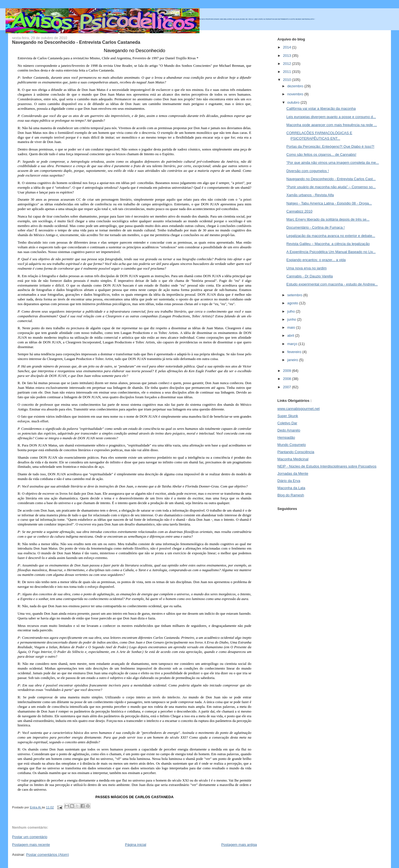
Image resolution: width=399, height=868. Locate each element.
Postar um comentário (30, 837)
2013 (287, 56)
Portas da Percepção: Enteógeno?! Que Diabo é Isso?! (330, 146)
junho (292, 319)
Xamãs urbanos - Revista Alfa (310, 195)
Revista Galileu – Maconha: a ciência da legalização (328, 244)
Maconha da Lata (291, 488)
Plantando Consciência (296, 452)
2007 (287, 387)
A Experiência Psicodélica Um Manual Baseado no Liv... (331, 252)
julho (292, 311)
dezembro (296, 86)
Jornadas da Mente (293, 473)
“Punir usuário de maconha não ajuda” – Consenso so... (331, 187)
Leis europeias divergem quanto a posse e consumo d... (331, 117)
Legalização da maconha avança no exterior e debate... (331, 236)
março (293, 344)
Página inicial (136, 845)
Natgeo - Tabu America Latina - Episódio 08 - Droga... (329, 203)
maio (292, 327)
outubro (294, 102)
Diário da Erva (289, 481)
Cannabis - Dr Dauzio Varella (310, 276)
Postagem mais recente (31, 845)
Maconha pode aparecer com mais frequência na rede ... (332, 125)
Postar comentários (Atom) (48, 855)
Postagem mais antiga (239, 845)
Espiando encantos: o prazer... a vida (316, 260)
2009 (287, 371)
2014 (287, 47)
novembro (296, 94)
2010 (287, 80)
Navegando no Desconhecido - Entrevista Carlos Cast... (331, 179)
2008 (287, 379)
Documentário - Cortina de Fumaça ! (316, 227)
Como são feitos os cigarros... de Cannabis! (321, 155)
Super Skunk (288, 416)
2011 (287, 72)
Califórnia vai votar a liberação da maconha (321, 108)
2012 (287, 64)
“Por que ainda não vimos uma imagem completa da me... (333, 163)
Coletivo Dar (287, 423)
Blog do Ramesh (291, 495)
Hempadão (286, 437)
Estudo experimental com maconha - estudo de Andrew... (332, 284)
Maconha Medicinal (293, 459)
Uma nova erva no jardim (307, 268)
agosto (293, 303)
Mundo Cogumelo (292, 445)
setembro (295, 295)
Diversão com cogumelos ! (308, 171)
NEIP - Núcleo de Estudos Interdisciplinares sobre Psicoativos (327, 466)
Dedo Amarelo (289, 430)
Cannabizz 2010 (300, 211)
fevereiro (295, 352)
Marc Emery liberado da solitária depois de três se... (328, 219)
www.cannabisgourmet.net (298, 409)
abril (291, 335)
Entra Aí (36, 807)
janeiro (293, 360)
